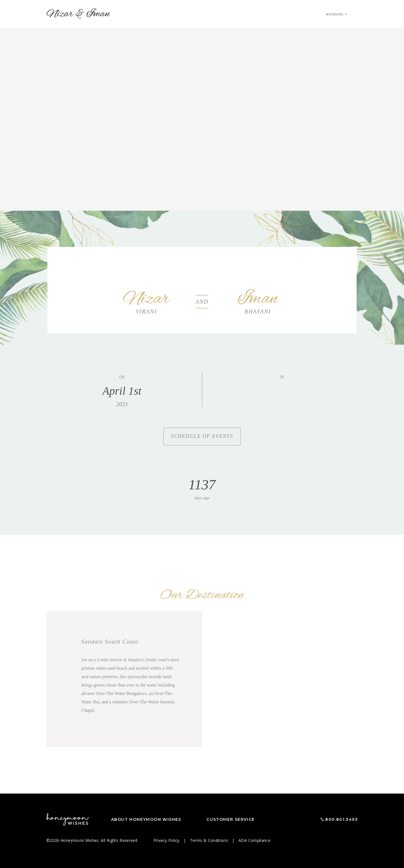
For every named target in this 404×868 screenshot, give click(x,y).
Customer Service (230, 819)
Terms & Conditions (210, 840)
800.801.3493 (341, 819)
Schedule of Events (202, 436)
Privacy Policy (167, 840)
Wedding (335, 14)
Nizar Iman (78, 14)
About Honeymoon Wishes (146, 819)
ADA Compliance (254, 840)
